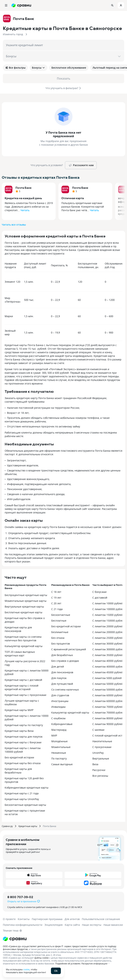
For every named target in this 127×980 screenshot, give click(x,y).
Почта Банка (50, 826)
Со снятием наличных (65, 690)
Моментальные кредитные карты (26, 601)
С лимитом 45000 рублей (108, 672)
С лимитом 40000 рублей (108, 661)
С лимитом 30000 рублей (108, 644)
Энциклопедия (54, 925)
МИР (54, 735)
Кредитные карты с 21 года (22, 793)
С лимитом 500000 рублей (108, 690)
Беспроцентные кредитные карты (26, 595)
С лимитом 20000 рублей (108, 626)
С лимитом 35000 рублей (108, 655)
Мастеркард (59, 730)
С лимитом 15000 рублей (108, 615)
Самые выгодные (62, 764)
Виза (95, 764)
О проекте (9, 919)
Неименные (59, 753)
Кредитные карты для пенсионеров (18, 629)
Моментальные (61, 747)
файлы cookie (42, 958)
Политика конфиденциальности (23, 925)
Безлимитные (60, 632)
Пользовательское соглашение (101, 919)
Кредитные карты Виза (19, 731)
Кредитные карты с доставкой (23, 680)
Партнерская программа (47, 919)
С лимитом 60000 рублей (108, 695)
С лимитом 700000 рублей (108, 713)
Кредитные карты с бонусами (23, 742)
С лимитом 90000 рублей (108, 724)
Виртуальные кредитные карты (24, 607)
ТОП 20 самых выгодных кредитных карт (20, 654)
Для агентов (72, 919)
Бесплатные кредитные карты (23, 612)
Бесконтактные (61, 615)
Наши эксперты (92, 925)
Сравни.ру (7, 826)
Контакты (24, 919)
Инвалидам (58, 707)
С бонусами (99, 592)
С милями (98, 730)
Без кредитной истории (19, 757)
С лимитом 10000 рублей (108, 603)
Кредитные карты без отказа (23, 763)
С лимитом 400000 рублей (108, 667)
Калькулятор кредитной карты (24, 646)
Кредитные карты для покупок (24, 737)
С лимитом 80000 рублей (108, 718)
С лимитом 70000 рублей (108, 707)
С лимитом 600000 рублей (108, 701)
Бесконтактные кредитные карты (25, 805)
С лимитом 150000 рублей (108, 621)
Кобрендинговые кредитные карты (27, 788)
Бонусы (38, 68)
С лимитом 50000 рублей (108, 684)
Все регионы (100, 776)
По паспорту (59, 758)
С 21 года (57, 609)
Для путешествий (62, 684)
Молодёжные (59, 741)
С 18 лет (56, 592)
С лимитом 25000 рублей (108, 638)
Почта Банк (23, 188)
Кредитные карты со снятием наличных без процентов (23, 639)
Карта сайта (72, 925)
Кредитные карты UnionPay (22, 799)
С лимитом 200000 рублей (108, 632)
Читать (25, 210)
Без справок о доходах (65, 661)
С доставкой (100, 598)
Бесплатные (59, 621)
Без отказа (58, 638)
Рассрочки (99, 770)
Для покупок (59, 678)
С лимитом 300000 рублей (108, 649)
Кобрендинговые (62, 724)
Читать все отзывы (14, 225)
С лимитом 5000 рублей (107, 678)
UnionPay (98, 753)
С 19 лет (56, 598)
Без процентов (61, 644)
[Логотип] (15, 939)
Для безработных (62, 655)
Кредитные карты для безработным (18, 771)
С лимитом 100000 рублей (108, 609)
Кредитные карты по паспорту (24, 725)
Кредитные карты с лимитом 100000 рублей (23, 750)
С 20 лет (56, 603)
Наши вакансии (113, 925)
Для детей (58, 667)
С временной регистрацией (69, 649)
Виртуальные (101, 758)
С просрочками (102, 747)
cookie (26, 969)
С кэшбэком (58, 718)
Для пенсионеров (62, 672)
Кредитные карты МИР (19, 710)
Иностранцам (60, 701)
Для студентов (60, 695)
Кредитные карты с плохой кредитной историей (22, 687)
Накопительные (102, 741)
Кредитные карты (28, 826)
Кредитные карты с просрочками (25, 695)
